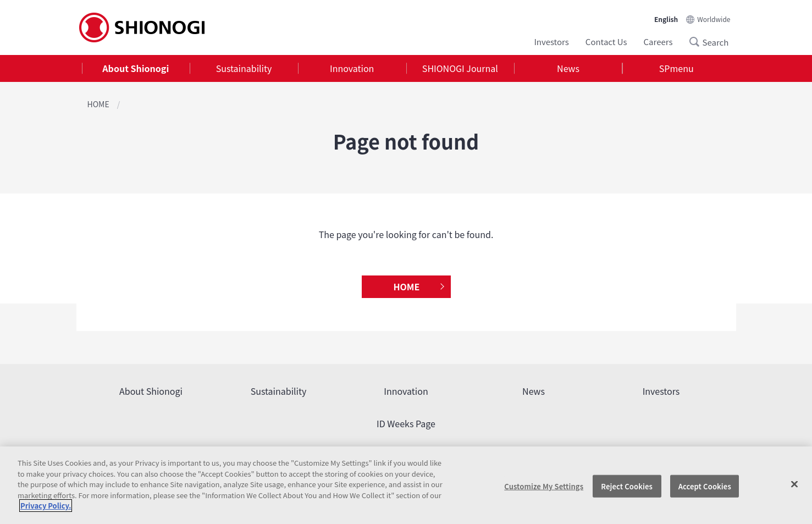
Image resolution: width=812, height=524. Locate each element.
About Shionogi (136, 68)
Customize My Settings (544, 486)
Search (698, 42)
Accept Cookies (705, 486)
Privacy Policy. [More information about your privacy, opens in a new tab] (46, 506)
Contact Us (606, 42)
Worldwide (714, 19)
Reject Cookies (627, 486)
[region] (406, 485)
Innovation (352, 68)
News (568, 68)
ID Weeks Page (406, 423)
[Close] (794, 484)
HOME (98, 104)
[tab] (136, 68)
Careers (658, 42)
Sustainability (244, 68)
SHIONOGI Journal (460, 68)
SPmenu (676, 68)
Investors (551, 42)
